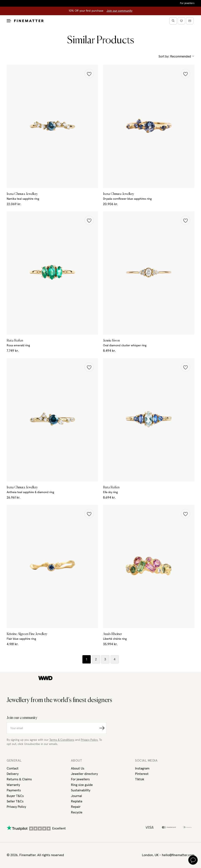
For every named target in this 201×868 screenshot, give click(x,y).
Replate (77, 801)
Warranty (13, 785)
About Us (78, 768)
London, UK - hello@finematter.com (168, 855)
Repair (76, 807)
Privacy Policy (16, 807)
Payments (14, 790)
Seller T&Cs (15, 801)
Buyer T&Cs (15, 796)
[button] (89, 74)
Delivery (13, 774)
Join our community (119, 11)
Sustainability (81, 790)
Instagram (142, 768)
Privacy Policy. (89, 740)
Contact (13, 768)
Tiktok (140, 779)
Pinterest (142, 774)
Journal (76, 796)
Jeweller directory (84, 774)
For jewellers (187, 3)
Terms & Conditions (62, 740)
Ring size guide (82, 785)
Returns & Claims (19, 779)
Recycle (77, 812)
